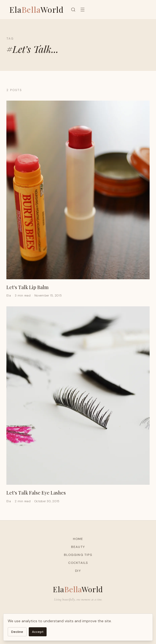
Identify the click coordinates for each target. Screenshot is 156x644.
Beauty (78, 547)
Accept (38, 632)
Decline (17, 632)
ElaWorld (37, 10)
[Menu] (83, 10)
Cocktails (78, 563)
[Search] (73, 10)
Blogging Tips (78, 555)
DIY (78, 571)
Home (78, 539)
